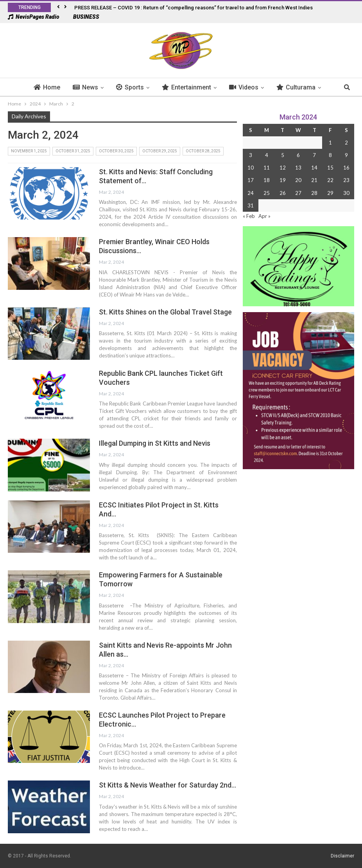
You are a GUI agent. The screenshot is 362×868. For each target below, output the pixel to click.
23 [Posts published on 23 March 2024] (346, 180)
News (69, 87)
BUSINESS (82, 17)
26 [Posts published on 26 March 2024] (283, 193)
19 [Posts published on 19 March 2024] (283, 180)
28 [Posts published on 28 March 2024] (314, 193)
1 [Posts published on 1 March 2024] (330, 143)
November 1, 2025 (29, 151)
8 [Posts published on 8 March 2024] (330, 155)
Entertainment (170, 87)
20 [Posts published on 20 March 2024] (298, 180)
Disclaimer (342, 856)
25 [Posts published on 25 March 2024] (267, 193)
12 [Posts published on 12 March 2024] (283, 168)
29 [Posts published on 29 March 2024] (330, 193)
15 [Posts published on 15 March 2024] (330, 168)
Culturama (280, 87)
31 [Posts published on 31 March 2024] (251, 205)
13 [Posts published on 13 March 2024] (298, 168)
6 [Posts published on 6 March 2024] (298, 155)
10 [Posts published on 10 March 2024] (251, 168)
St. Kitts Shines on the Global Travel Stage (165, 312)
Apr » (264, 216)
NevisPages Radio (34, 17)
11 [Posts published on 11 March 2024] (267, 168)
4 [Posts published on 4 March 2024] (267, 155)
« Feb (249, 216)
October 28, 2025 (203, 151)
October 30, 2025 (116, 151)
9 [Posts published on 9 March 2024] (346, 155)
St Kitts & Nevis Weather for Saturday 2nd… (168, 785)
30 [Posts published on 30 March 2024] (346, 193)
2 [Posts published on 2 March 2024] (346, 143)
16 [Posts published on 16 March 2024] (346, 168)
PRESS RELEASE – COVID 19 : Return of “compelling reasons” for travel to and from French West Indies (194, 8)
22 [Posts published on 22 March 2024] (330, 180)
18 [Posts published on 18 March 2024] (267, 180)
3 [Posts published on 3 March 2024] (251, 155)
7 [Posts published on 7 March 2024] (314, 155)
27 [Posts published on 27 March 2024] (298, 193)
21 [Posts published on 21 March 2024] (314, 180)
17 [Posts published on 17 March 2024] (251, 180)
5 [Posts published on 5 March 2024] (283, 155)
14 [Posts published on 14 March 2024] (314, 168)
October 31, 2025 (73, 151)
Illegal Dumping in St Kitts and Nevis (155, 443)
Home (30, 87)
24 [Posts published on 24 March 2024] (251, 193)
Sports (114, 87)
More (325, 87)
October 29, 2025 (160, 151)
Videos (227, 87)
